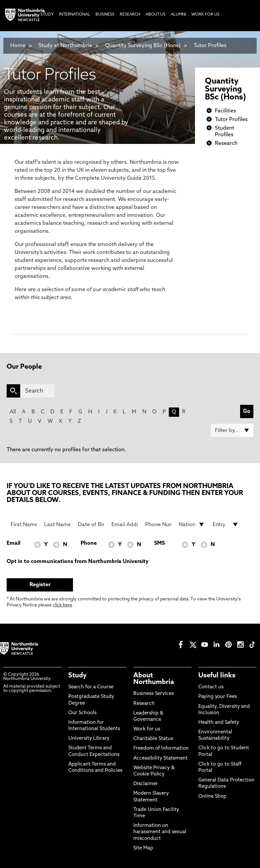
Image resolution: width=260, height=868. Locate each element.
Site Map (143, 848)
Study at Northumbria (65, 46)
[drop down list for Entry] (226, 525)
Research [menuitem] (130, 15)
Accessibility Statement (161, 758)
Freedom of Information (161, 748)
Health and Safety (219, 723)
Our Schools (82, 713)
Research (226, 144)
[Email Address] (125, 525)
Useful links (217, 676)
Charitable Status (153, 739)
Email (13, 543)
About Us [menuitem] (156, 15)
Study (77, 676)
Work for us (147, 729)
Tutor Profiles (210, 46)
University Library (89, 739)
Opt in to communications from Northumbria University (78, 562)
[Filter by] (232, 430)
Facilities (226, 111)
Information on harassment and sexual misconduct (160, 832)
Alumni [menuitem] (178, 15)
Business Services (154, 694)
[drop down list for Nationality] (192, 525)
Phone (89, 543)
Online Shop (212, 797)
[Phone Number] (158, 525)
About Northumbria (154, 679)
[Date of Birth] (91, 525)
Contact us (211, 687)
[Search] (37, 391)
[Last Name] (57, 525)
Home (18, 46)
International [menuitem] (75, 15)
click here (63, 605)
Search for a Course (91, 687)
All (13, 412)
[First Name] (24, 525)
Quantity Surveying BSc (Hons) (143, 46)
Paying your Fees (218, 697)
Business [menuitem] (105, 15)
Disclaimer (146, 784)
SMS (160, 543)
